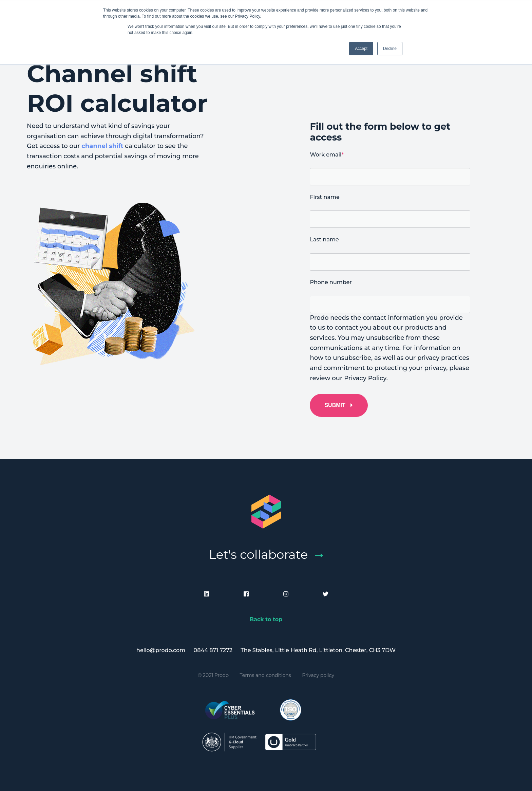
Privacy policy (318, 675)
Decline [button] (390, 49)
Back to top (266, 619)
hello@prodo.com (161, 650)
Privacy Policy (365, 378)
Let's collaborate (259, 555)
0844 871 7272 (213, 650)
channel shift (102, 146)
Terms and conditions (265, 675)
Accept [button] (361, 49)
